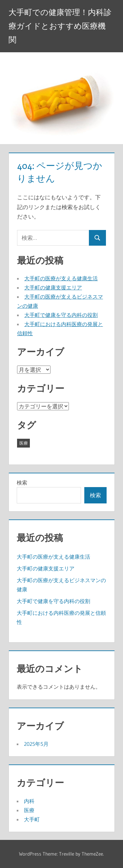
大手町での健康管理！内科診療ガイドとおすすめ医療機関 (60, 26)
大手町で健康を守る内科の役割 (61, 315)
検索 (22, 483)
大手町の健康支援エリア (53, 287)
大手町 (32, 819)
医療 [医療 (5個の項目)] (24, 443)
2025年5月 (36, 744)
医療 (29, 810)
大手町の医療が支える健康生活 (61, 278)
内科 (29, 801)
